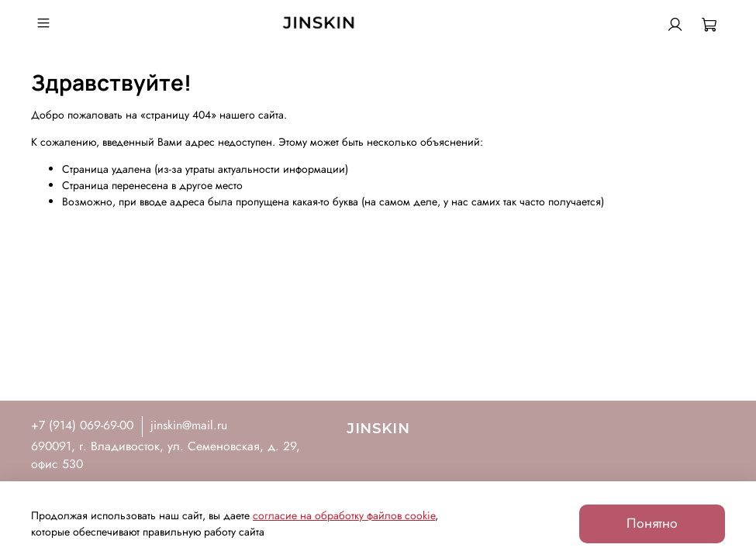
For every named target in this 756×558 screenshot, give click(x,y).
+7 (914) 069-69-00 (82, 425)
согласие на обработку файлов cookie (344, 515)
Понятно (652, 523)
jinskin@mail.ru (189, 425)
